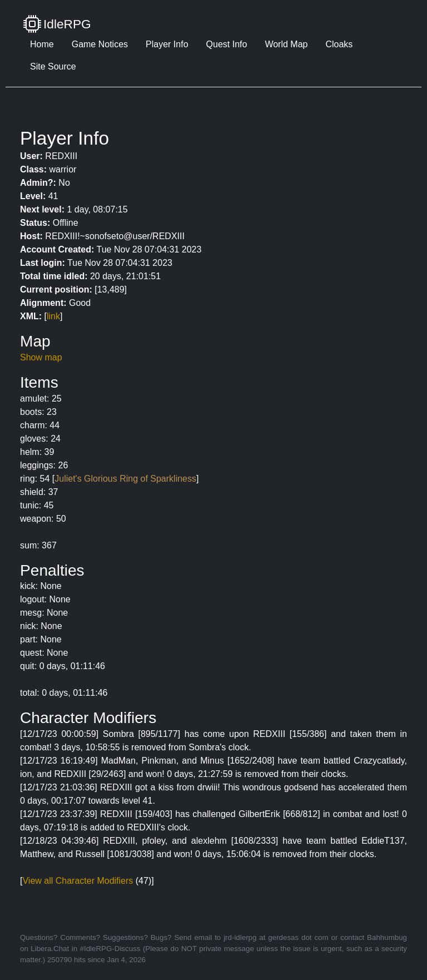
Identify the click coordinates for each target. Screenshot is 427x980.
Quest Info (227, 44)
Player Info (167, 44)
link (53, 316)
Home (42, 44)
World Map (286, 44)
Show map (41, 357)
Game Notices (100, 44)
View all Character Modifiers (78, 881)
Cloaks (339, 44)
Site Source (53, 66)
